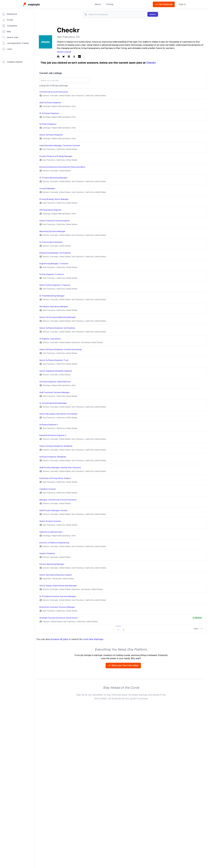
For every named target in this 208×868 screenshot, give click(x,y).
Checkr (151, 63)
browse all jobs (59, 639)
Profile (8, 20)
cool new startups (93, 639)
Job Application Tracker (16, 43)
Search (153, 14)
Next (198, 629)
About (98, 4)
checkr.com (64, 52)
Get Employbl (164, 4)
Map (6, 32)
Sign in (182, 4)
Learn (7, 49)
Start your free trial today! (123, 666)
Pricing (110, 4)
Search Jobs (10, 37)
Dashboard (9, 14)
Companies (10, 26)
